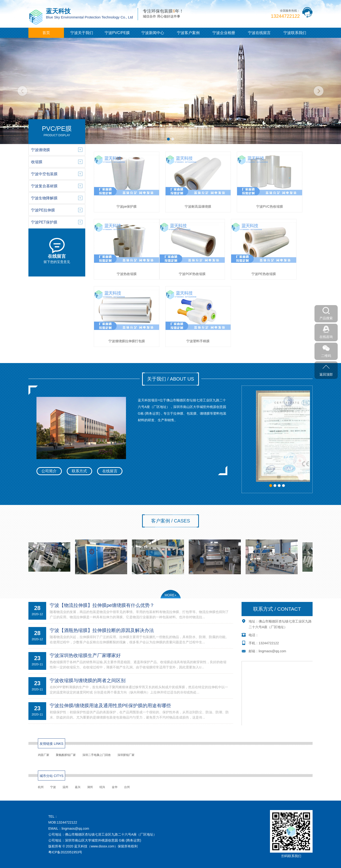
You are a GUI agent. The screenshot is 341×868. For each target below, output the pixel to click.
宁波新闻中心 (153, 33)
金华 (115, 787)
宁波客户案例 (188, 33)
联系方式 (79, 471)
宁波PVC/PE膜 (117, 33)
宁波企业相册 (224, 33)
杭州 (41, 787)
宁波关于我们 (82, 33)
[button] (168, 139)
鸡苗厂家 (44, 755)
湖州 (90, 787)
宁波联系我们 (295, 33)
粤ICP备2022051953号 (65, 852)
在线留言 (110, 471)
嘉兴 (78, 787)
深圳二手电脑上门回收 (97, 755)
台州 (127, 787)
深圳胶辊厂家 (126, 755)
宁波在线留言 (259, 33)
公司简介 (49, 471)
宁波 (53, 787)
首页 (46, 33)
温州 (65, 787)
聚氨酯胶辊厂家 (66, 755)
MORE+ (170, 595)
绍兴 (102, 787)
